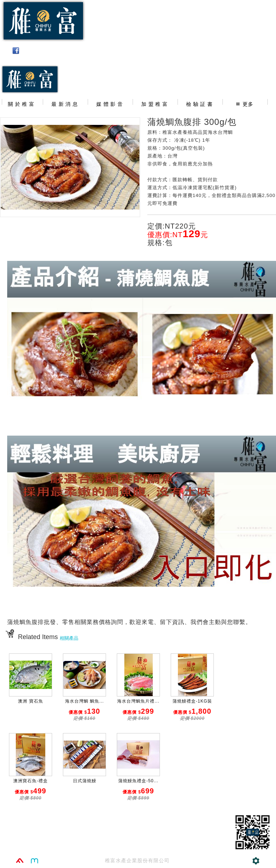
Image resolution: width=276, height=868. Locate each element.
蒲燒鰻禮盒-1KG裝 (192, 701)
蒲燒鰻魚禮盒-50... (138, 781)
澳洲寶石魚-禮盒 (31, 781)
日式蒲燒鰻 (85, 781)
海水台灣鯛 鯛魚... (84, 701)
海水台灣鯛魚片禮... (138, 701)
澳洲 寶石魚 (30, 701)
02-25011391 (248, 69)
